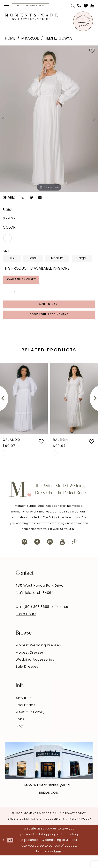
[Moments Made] (31, 18)
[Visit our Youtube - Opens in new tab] (62, 554)
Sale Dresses (27, 679)
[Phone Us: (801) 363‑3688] (79, 6)
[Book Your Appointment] (39, 6)
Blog (20, 739)
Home (10, 40)
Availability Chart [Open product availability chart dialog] (29, 282)
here (58, 864)
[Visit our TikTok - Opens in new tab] (74, 554)
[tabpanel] (49, 120)
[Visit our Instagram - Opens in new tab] (50, 554)
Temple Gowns (59, 40)
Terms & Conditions (22, 831)
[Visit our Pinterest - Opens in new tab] (24, 554)
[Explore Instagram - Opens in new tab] (49, 773)
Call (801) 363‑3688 (33, 620)
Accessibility (54, 831)
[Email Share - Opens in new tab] (40, 199)
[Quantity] (10, 297)
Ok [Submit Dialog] (14, 852)
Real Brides (25, 718)
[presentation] (24, 411)
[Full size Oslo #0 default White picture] (49, 120)
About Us (24, 711)
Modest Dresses (30, 665)
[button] (7, 6)
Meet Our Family (30, 725)
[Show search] (73, 6)
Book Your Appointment (49, 325)
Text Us (62, 620)
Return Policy (81, 831)
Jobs (20, 732)
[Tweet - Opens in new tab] (22, 199)
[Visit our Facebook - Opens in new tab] (37, 554)
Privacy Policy (74, 826)
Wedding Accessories (35, 672)
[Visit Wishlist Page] (86, 6)
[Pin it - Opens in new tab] (31, 199)
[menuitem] (7, 6)
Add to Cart (49, 311)
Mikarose (30, 40)
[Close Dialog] (5, 853)
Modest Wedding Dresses (38, 658)
